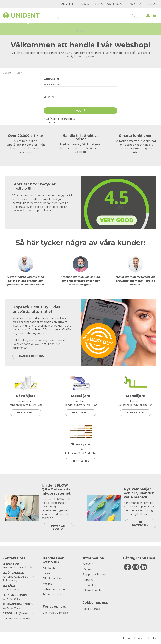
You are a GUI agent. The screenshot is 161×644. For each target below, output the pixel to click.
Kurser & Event (86, 27)
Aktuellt (67, 4)
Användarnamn (52, 85)
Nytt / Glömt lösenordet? (59, 119)
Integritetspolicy (133, 638)
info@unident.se (24, 613)
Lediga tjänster (92, 609)
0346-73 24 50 (11, 599)
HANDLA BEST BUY (32, 356)
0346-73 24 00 (11, 590)
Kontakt (152, 4)
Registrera (50, 123)
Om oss (84, 4)
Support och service (109, 4)
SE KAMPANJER (140, 524)
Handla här (26, 413)
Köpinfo (135, 4)
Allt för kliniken (52, 27)
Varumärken (116, 27)
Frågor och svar (52, 594)
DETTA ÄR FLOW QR (58, 528)
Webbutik (20, 26)
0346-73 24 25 (11, 608)
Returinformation (54, 589)
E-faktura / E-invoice (55, 613)
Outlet (80, 35)
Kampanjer (142, 27)
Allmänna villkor (53, 578)
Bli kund (48, 573)
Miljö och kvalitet (93, 591)
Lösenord (49, 97)
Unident (7, 73)
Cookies (153, 638)
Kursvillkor (90, 585)
